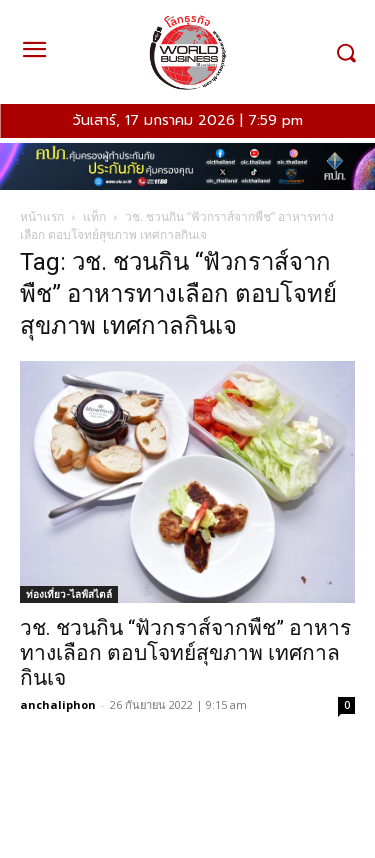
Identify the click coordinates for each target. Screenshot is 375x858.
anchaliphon (58, 704)
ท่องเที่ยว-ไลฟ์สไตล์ (69, 594)
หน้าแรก (42, 216)
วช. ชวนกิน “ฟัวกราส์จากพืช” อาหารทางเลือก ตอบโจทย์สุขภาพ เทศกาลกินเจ (185, 653)
